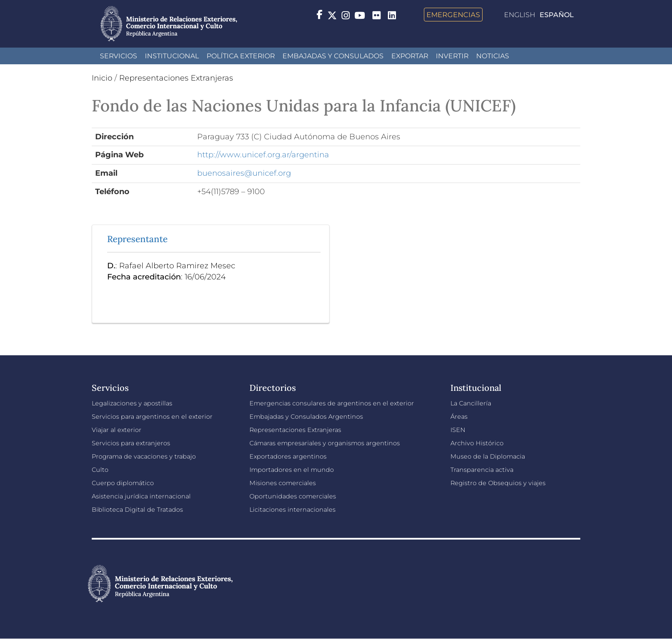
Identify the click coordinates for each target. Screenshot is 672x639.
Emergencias (453, 15)
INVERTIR (452, 56)
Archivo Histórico (477, 443)
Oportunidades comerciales (293, 496)
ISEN (458, 430)
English (520, 15)
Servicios (118, 56)
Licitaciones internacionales (292, 510)
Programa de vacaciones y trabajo (144, 456)
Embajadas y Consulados (333, 56)
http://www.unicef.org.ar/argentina (263, 155)
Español (557, 15)
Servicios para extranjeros (131, 443)
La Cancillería (471, 403)
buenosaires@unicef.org (244, 173)
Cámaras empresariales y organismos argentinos (325, 443)
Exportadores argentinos (288, 456)
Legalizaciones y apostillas (132, 403)
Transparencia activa (482, 470)
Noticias (493, 56)
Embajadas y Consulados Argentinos (306, 417)
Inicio (102, 78)
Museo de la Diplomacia (488, 456)
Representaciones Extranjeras (176, 78)
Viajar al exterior (117, 430)
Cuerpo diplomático (123, 483)
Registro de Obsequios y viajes (498, 483)
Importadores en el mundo (292, 470)
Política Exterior (241, 56)
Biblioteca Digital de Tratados (137, 510)
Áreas (459, 417)
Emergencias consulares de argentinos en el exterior (332, 403)
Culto (100, 470)
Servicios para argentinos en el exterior (152, 417)
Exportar (410, 56)
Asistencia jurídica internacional (141, 496)
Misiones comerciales (283, 483)
